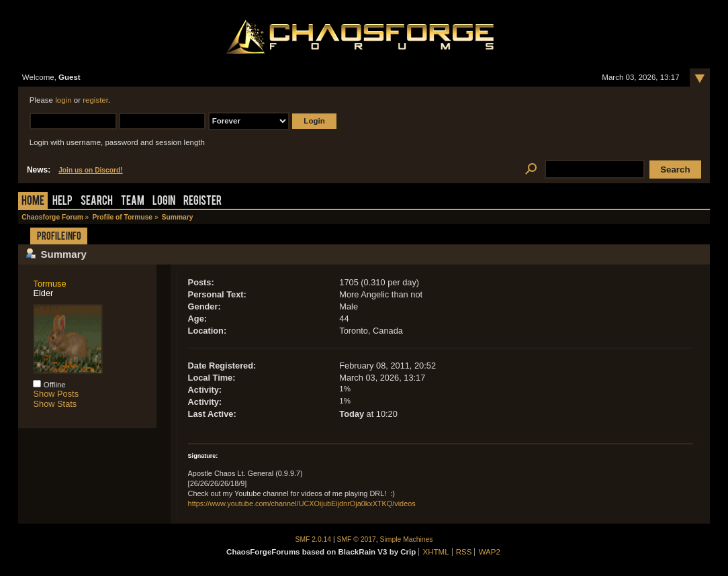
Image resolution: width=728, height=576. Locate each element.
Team (133, 202)
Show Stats (55, 404)
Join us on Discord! (91, 170)
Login (164, 202)
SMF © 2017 (357, 539)
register (95, 100)
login (63, 100)
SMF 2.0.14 (314, 539)
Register (202, 202)
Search (97, 202)
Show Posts (56, 394)
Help (62, 202)
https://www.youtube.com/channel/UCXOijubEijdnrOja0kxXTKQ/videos (302, 503)
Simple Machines (407, 539)
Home (33, 202)
